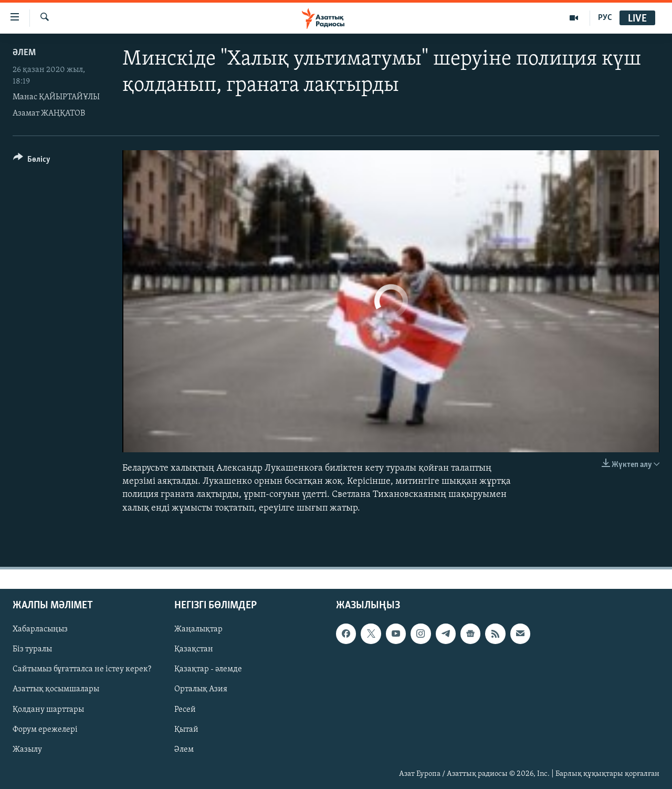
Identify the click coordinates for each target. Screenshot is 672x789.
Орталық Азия (201, 689)
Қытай (186, 729)
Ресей (185, 709)
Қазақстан (194, 649)
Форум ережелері (45, 729)
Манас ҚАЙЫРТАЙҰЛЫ (56, 97)
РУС (605, 18)
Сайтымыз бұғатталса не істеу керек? (82, 669)
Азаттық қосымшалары (56, 689)
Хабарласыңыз (40, 629)
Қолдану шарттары (48, 709)
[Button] (32, 161)
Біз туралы (32, 649)
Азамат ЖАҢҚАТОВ (49, 113)
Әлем (184, 749)
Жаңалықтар (198, 629)
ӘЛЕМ (24, 53)
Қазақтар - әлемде (208, 669)
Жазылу (27, 749)
